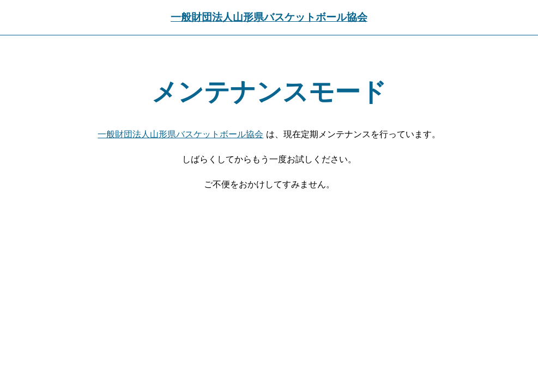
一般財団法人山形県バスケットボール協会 (269, 17)
